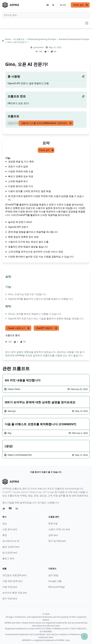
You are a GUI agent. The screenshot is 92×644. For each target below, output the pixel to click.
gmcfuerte (39, 47)
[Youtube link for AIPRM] (10, 509)
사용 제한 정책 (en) (12, 581)
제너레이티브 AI (11, 541)
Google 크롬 (55, 581)
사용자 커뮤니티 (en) (59, 529)
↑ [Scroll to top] (84, 636)
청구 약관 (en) (10, 598)
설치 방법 (53, 575)
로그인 (63, 5)
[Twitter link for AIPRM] (4, 509)
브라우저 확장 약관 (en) (15, 593)
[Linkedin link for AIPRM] (17, 509)
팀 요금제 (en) (10, 553)
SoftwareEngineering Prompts (42, 39)
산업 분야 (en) (10, 529)
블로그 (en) (8, 558)
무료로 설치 (80, 5)
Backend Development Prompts (74, 39)
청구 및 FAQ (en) (57, 541)
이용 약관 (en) (10, 587)
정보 (5, 523)
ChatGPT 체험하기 (47, 328)
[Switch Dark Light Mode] (53, 5)
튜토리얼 (53, 523)
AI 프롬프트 (19, 39)
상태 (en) (53, 535)
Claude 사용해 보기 (19, 328)
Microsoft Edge (57, 587)
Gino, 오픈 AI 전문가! (17, 42)
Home (8, 39)
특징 (5, 535)
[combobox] (46, 15)
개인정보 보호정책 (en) (14, 575)
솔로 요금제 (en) (11, 547)
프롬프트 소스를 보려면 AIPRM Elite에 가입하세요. (46, 123)
